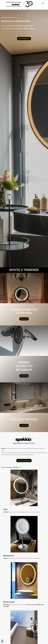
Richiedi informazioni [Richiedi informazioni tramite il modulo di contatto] (24, 39)
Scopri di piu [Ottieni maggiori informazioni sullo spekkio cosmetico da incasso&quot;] (24, 319)
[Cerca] (22, 9)
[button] (2, 643)
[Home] (19, 4)
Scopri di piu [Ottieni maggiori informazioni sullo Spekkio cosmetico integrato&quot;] (24, 376)
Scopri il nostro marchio (24, 461)
